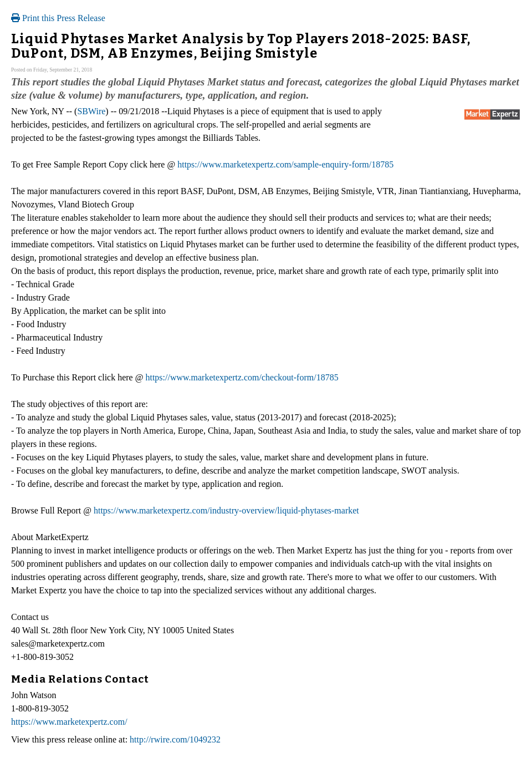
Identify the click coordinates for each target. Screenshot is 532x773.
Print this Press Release (58, 18)
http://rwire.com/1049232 (175, 739)
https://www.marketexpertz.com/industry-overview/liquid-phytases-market (226, 510)
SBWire (91, 111)
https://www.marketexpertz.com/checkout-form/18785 (242, 377)
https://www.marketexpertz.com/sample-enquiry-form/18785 (285, 164)
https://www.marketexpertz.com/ (69, 722)
